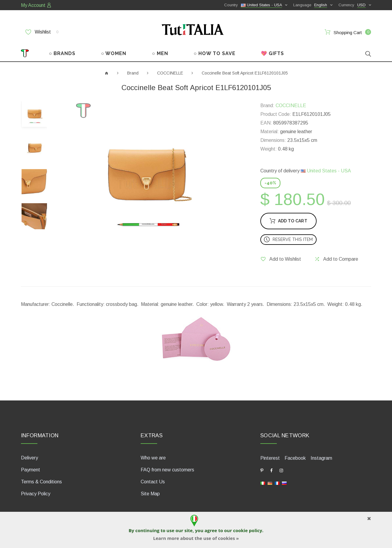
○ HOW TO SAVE (215, 53)
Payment (31, 470)
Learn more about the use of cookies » (196, 538)
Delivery (29, 458)
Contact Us (153, 482)
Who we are (153, 458)
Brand (133, 73)
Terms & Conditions (41, 482)
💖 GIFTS (272, 53)
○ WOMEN (114, 53)
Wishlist (42, 32)
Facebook (295, 458)
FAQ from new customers (167, 470)
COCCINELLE (170, 73)
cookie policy (248, 530)
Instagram (321, 458)
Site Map (150, 494)
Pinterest (270, 458)
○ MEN (160, 53)
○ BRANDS (62, 53)
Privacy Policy (36, 494)
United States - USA (326, 171)
